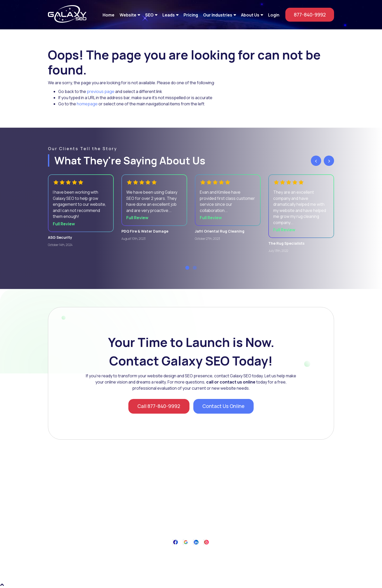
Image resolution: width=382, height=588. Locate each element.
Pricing (191, 15)
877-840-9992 (308, 15)
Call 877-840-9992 (157, 408)
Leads (169, 15)
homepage (87, 104)
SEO (149, 15)
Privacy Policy (189, 554)
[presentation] (316, 161)
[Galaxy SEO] (67, 21)
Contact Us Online (225, 408)
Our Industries (218, 15)
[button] (187, 269)
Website (128, 15)
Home (109, 15)
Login (274, 15)
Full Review (64, 225)
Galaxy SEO (202, 567)
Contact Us (214, 554)
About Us (250, 15)
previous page (101, 91)
